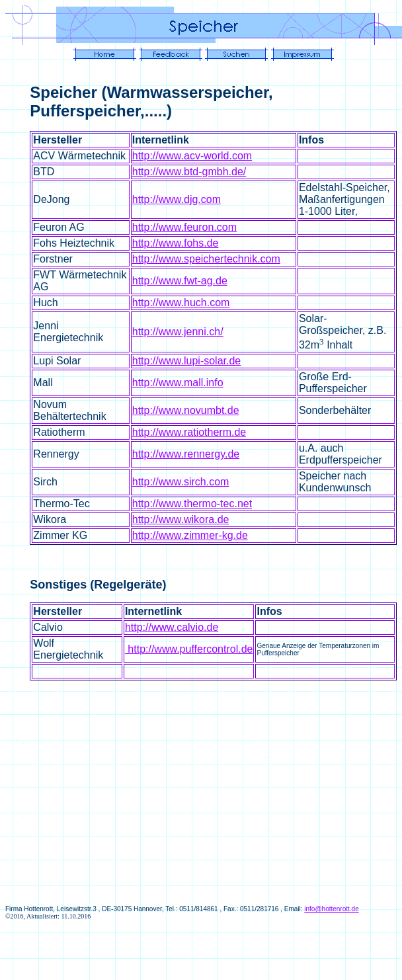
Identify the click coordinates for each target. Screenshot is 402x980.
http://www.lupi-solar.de (187, 361)
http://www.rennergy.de (186, 454)
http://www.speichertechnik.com (206, 259)
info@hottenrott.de (331, 909)
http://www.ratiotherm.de (189, 432)
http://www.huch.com (181, 303)
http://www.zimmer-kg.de (190, 535)
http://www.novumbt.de (186, 410)
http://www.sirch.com (181, 482)
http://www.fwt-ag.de (180, 281)
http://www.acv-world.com (192, 156)
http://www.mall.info (178, 383)
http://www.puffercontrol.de (189, 649)
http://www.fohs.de (176, 243)
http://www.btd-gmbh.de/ (189, 172)
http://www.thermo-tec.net (192, 504)
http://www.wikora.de (181, 519)
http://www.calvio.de (172, 627)
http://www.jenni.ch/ (178, 332)
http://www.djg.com (177, 199)
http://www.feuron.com (184, 227)
